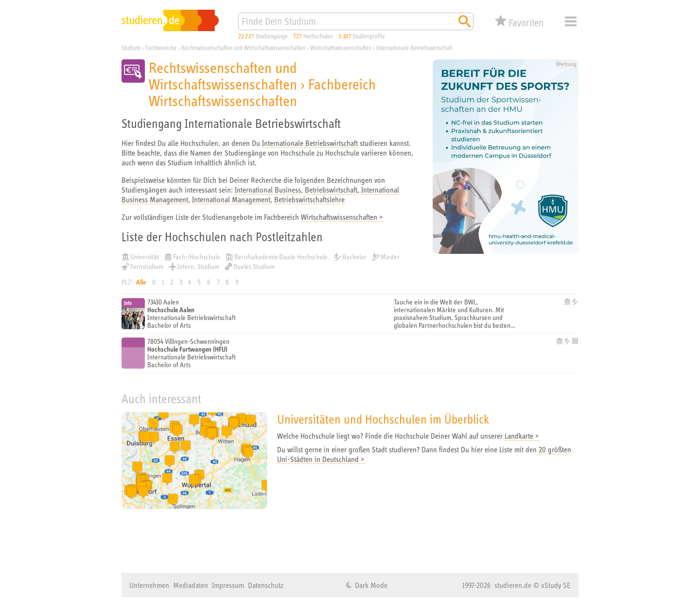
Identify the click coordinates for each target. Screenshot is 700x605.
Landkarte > (522, 436)
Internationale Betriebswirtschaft (310, 143)
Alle (141, 282)
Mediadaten (191, 585)
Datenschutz (266, 585)
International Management (231, 199)
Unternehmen (149, 585)
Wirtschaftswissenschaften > (342, 217)
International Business (268, 190)
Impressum (228, 585)
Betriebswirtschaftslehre (309, 199)
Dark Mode (370, 585)
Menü (571, 21)
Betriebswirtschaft (331, 190)
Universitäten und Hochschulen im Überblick (383, 419)
